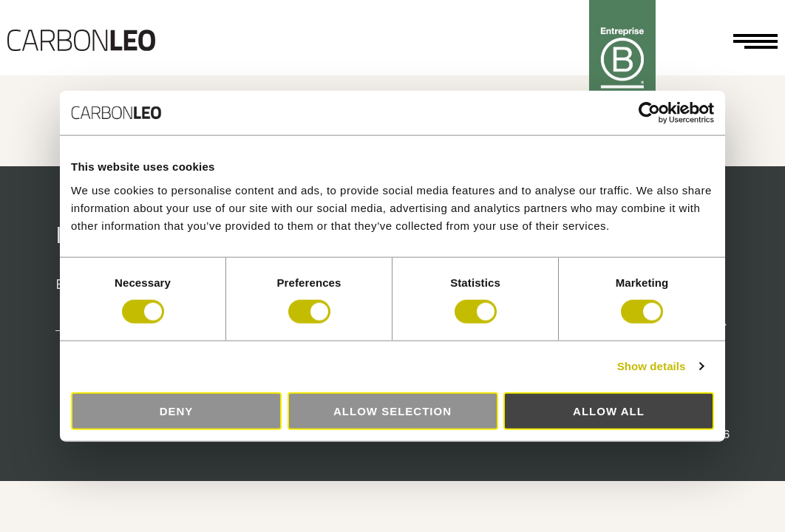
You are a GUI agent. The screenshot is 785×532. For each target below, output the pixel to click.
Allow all (609, 410)
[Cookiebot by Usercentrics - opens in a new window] (649, 113)
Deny (177, 410)
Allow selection (392, 410)
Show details (652, 366)
